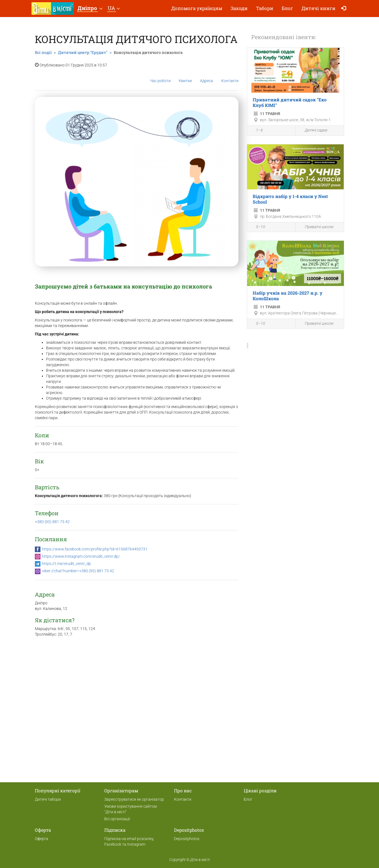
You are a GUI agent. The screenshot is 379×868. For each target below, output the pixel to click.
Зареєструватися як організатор (134, 799)
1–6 (256, 131)
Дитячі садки (313, 131)
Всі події (43, 52)
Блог (287, 8)
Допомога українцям (197, 8)
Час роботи (160, 76)
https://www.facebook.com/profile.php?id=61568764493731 (95, 549)
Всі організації (117, 819)
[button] (90, 9)
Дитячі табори (48, 799)
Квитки (185, 76)
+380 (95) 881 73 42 (52, 522)
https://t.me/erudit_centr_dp (67, 564)
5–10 (258, 227)
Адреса (207, 76)
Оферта (42, 839)
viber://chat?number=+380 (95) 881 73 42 (78, 571)
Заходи (239, 8)
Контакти (230, 76)
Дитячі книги (318, 8)
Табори (265, 8)
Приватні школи (316, 227)
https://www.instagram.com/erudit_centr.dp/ (81, 556)
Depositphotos (187, 839)
